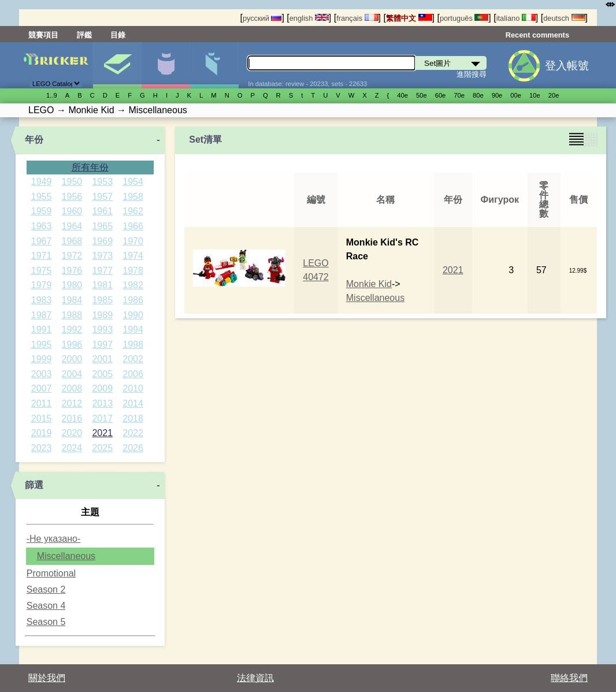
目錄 (118, 35)
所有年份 (90, 167)
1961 (102, 211)
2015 (42, 418)
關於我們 (47, 678)
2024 (72, 448)
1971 (42, 256)
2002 (133, 359)
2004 (72, 374)
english (309, 18)
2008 (72, 388)
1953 (102, 182)
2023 (42, 448)
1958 (133, 197)
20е (554, 95)
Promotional (51, 573)
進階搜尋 (472, 74)
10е (535, 95)
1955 (42, 197)
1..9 (52, 95)
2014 (133, 403)
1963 (42, 226)
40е (402, 95)
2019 (42, 433)
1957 (102, 197)
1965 (102, 226)
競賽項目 (43, 35)
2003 (42, 374)
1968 (72, 241)
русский (262, 18)
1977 (102, 271)
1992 (72, 330)
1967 (42, 241)
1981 (102, 285)
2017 (102, 418)
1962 (133, 211)
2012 (72, 403)
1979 (42, 285)
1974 (133, 256)
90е (497, 95)
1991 (42, 330)
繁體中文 (409, 18)
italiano (516, 18)
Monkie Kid (369, 284)
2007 (42, 388)
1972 (72, 256)
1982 (133, 285)
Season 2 (46, 589)
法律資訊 (255, 678)
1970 (133, 241)
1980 (72, 285)
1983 (42, 300)
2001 (102, 359)
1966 (133, 226)
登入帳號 (567, 66)
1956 (72, 197)
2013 (102, 403)
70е (459, 95)
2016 (72, 418)
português (464, 18)
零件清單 (214, 65)
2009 (102, 388)
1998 (133, 345)
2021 (102, 433)
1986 (133, 300)
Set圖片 (117, 65)
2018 (133, 418)
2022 (133, 433)
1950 (72, 182)
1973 (102, 256)
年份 (34, 139)
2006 (133, 374)
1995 (42, 345)
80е (478, 95)
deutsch (564, 18)
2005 (102, 374)
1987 (42, 315)
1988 (72, 315)
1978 (133, 271)
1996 (72, 345)
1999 (42, 359)
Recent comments (537, 35)
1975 (42, 271)
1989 (102, 315)
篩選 (34, 485)
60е (441, 95)
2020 (72, 433)
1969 (102, 241)
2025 (102, 448)
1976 (72, 271)
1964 (72, 226)
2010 (133, 388)
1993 (102, 330)
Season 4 (46, 606)
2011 (42, 403)
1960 (72, 211)
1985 (102, 300)
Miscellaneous (66, 556)
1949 (42, 182)
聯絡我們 (569, 678)
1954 (133, 182)
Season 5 (46, 622)
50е (422, 95)
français (357, 18)
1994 (133, 330)
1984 (72, 300)
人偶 (166, 65)
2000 (72, 359)
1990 (133, 315)
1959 (42, 211)
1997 (102, 345)
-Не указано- (54, 539)
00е (516, 95)
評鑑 (84, 35)
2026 (133, 448)
